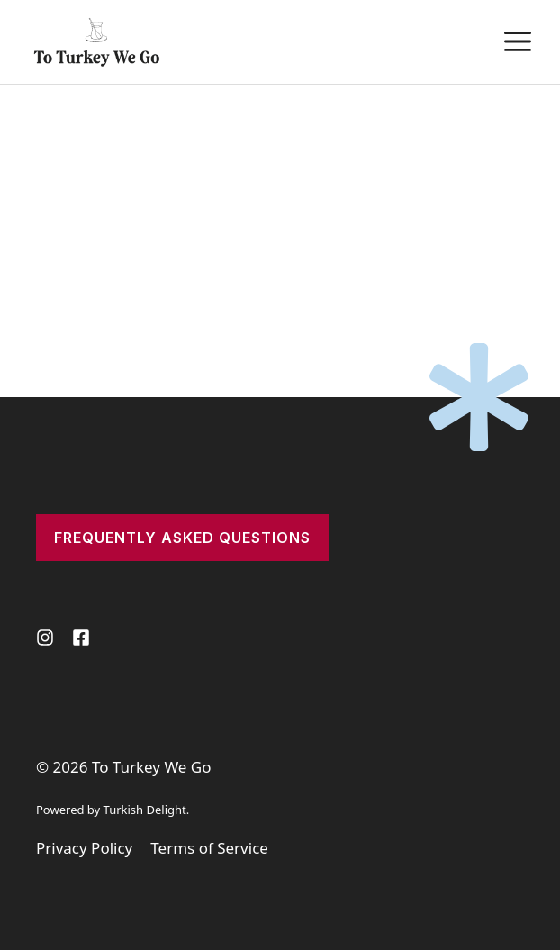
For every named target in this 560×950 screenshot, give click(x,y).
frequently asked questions (182, 538)
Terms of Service (209, 848)
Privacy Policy (84, 848)
